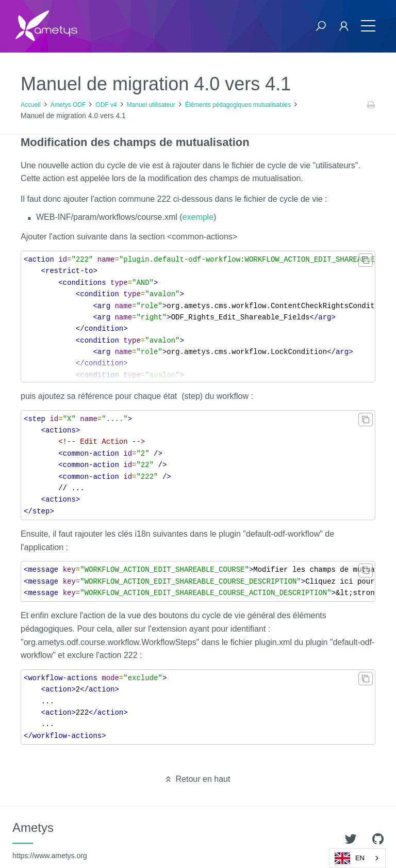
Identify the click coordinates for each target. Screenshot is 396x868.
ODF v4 (106, 105)
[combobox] (357, 858)
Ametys (50, 840)
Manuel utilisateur (151, 105)
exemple (198, 217)
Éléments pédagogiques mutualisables (238, 105)
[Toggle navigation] (368, 26)
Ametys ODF (68, 105)
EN (350, 858)
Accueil (31, 105)
